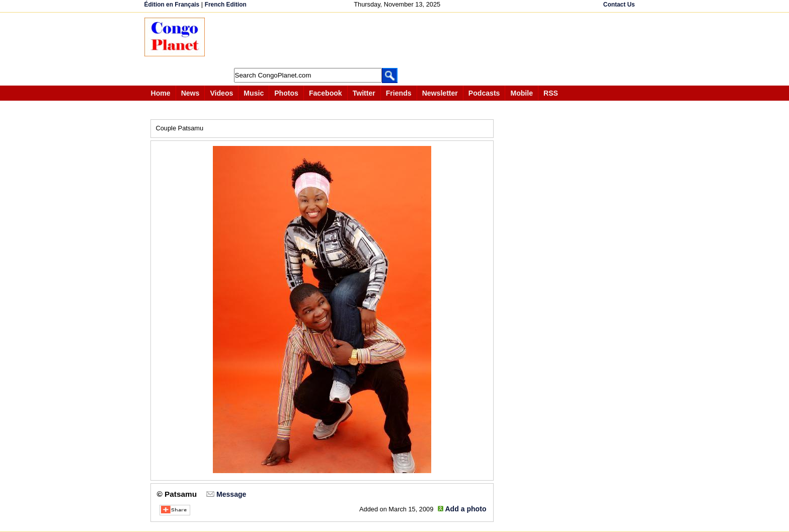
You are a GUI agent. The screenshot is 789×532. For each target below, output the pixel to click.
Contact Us (619, 5)
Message (231, 494)
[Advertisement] (398, 40)
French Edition (226, 5)
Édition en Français (172, 5)
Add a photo (465, 509)
